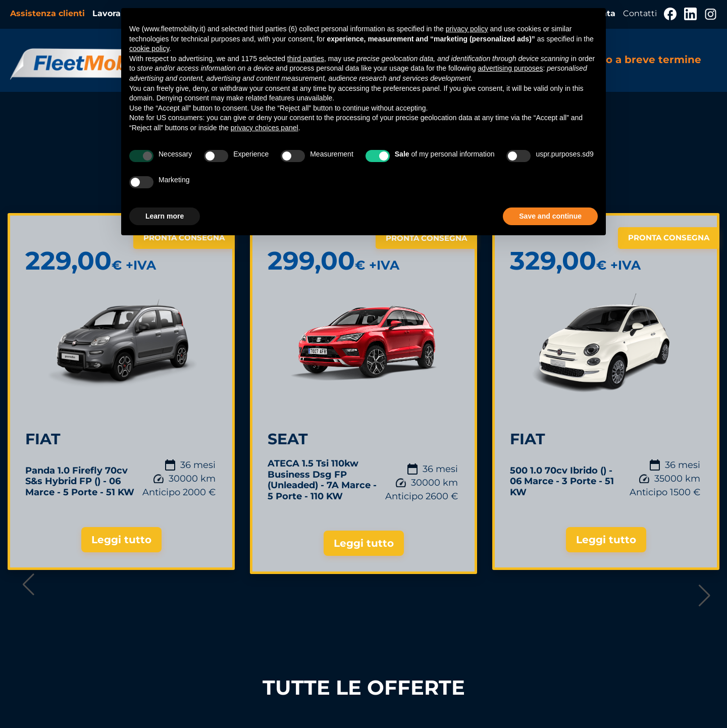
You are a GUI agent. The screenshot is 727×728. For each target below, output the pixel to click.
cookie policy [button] (149, 48)
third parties (306, 59)
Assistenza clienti (49, 13)
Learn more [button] (165, 216)
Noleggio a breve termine (633, 60)
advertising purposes (510, 68)
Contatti (641, 13)
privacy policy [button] (467, 29)
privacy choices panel (265, 128)
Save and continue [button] (550, 216)
